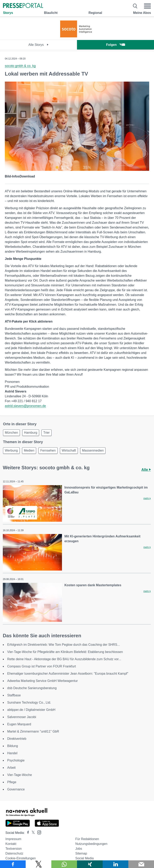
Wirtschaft (69, 450)
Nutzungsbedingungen (91, 844)
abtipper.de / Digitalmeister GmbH (31, 710)
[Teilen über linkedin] (115, 864)
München (11, 433)
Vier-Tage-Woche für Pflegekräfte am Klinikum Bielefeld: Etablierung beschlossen (65, 652)
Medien (29, 450)
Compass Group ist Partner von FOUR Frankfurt (42, 666)
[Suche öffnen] (135, 6)
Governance (16, 789)
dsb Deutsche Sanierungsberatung (32, 688)
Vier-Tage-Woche (20, 775)
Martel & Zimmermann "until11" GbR (33, 731)
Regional (95, 13)
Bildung (13, 746)
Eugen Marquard (19, 724)
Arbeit (11, 768)
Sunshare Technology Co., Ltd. (29, 702)
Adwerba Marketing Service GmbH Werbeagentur (43, 681)
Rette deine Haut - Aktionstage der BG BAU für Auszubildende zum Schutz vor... (64, 659)
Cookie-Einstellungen (21, 858)
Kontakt (11, 844)
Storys (8, 13)
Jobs (79, 849)
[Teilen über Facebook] (13, 864)
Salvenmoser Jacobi (22, 717)
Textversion (14, 849)
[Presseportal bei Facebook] (27, 833)
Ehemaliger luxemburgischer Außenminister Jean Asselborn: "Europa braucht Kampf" (68, 674)
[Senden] (141, 864)
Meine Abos (142, 13)
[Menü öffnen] (147, 6)
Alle (146, 470)
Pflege (12, 782)
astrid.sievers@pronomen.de (25, 406)
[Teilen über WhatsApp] (64, 864)
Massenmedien (93, 450)
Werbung (11, 450)
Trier (47, 433)
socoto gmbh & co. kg (20, 66)
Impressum (13, 839)
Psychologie (16, 760)
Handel (12, 753)
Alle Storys (39, 45)
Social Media (84, 858)
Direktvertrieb (17, 739)
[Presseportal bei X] (32, 833)
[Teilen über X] (38, 864)
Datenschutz (14, 853)
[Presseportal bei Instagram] (38, 832)
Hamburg (31, 433)
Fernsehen (48, 450)
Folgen (115, 45)
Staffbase (14, 695)
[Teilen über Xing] (90, 864)
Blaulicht (51, 13)
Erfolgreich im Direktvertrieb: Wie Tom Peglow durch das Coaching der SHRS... (64, 645)
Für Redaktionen (87, 839)
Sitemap (81, 853)
